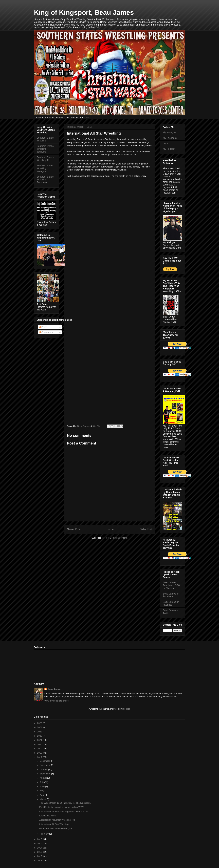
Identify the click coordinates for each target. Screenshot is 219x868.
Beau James (54, 689)
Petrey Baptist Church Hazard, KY (56, 828)
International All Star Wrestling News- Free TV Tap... (64, 811)
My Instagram (170, 132)
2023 (40, 732)
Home (110, 529)
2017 (40, 757)
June (43, 786)
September (45, 774)
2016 (40, 839)
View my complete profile (57, 701)
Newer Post (74, 529)
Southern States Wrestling (45, 139)
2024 (40, 727)
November (45, 765)
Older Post (146, 529)
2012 (40, 856)
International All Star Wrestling (54, 824)
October (44, 769)
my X (166, 143)
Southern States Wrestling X (45, 159)
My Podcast (169, 149)
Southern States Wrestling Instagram (45, 168)
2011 (40, 861)
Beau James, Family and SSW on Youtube (172, 585)
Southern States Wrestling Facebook (45, 180)
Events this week (47, 816)
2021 (40, 740)
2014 (40, 848)
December (45, 761)
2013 (40, 852)
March (43, 799)
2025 (40, 723)
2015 (40, 843)
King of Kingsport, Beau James (84, 12)
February (45, 834)
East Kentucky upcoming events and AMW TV (61, 807)
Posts (43, 327)
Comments (46, 332)
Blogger (126, 709)
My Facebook (170, 138)
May (42, 791)
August (44, 778)
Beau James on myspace (171, 603)
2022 (40, 736)
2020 (40, 744)
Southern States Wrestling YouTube (45, 149)
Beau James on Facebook (171, 595)
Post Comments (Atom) (116, 538)
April (42, 795)
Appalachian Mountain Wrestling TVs (57, 820)
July (42, 782)
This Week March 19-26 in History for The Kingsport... (65, 803)
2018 (40, 753)
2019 (40, 749)
